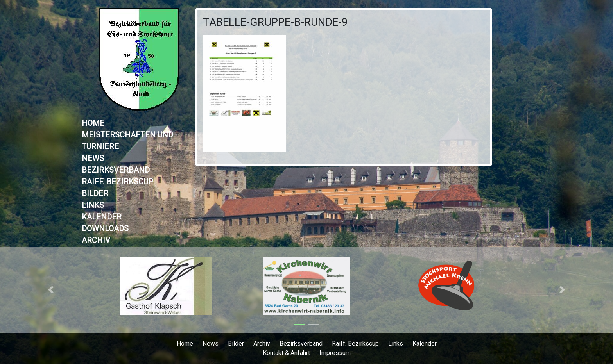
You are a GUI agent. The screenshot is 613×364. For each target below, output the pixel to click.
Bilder (95, 193)
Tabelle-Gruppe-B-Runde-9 (275, 22)
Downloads (105, 228)
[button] (51, 290)
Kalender (102, 217)
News (93, 158)
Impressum (335, 353)
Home (93, 123)
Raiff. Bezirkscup (117, 182)
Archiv (96, 240)
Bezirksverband (116, 170)
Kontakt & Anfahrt (286, 353)
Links (93, 205)
